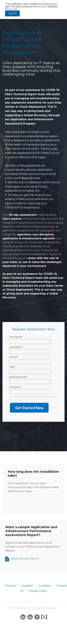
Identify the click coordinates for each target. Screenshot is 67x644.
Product (11, 586)
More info (11, 9)
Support (27, 586)
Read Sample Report (25, 559)
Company (45, 586)
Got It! (12, 13)
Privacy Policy (38, 591)
